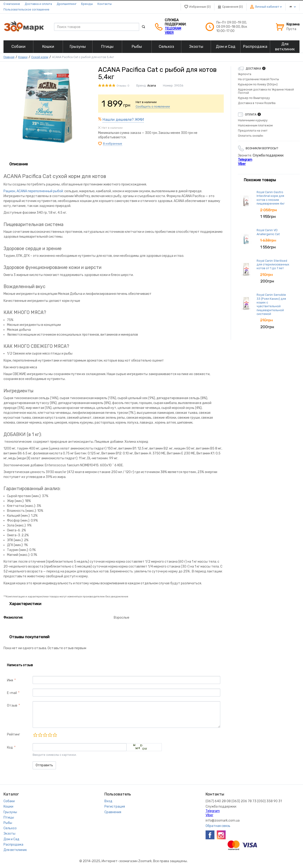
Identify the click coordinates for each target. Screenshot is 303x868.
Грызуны (10, 812)
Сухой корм (40, 57)
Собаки (9, 801)
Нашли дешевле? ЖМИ (123, 120)
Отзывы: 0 (123, 86)
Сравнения (113, 812)
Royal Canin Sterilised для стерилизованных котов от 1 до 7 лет (273, 265)
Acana (152, 85)
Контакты (105, 4)
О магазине (12, 4)
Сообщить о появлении (153, 106)
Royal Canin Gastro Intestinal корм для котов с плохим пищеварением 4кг (271, 198)
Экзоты (9, 834)
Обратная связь (218, 826)
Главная (9, 57)
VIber (169, 33)
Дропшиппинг (67, 4)
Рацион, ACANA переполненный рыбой (33, 191)
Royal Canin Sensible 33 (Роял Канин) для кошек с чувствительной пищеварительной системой (271, 304)
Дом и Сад (11, 839)
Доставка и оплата (38, 4)
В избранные (113, 144)
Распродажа (13, 845)
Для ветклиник (15, 850)
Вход (108, 801)
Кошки (23, 57)
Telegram (173, 29)
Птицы (9, 817)
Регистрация (115, 807)
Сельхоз (10, 828)
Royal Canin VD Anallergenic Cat (268, 232)
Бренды (87, 4)
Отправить (44, 765)
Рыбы (8, 823)
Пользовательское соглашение (26, 9)
